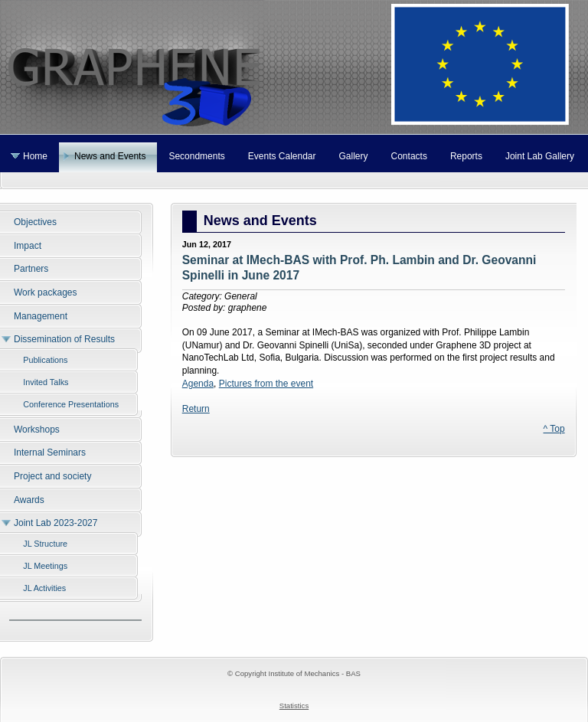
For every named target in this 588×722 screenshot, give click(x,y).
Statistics (294, 706)
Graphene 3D (294, 67)
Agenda (198, 384)
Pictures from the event (266, 384)
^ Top (554, 429)
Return (196, 409)
